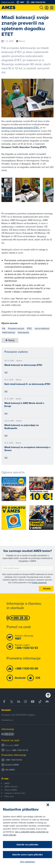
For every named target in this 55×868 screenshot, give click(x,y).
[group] (28, 190)
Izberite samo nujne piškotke (28, 855)
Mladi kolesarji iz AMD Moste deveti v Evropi (24, 405)
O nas (5, 779)
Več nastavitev (28, 862)
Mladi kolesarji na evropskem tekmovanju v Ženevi (27, 449)
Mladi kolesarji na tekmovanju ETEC (23, 365)
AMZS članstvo (11, 787)
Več (6, 372)
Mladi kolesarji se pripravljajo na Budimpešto (22, 427)
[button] (8, 190)
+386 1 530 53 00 (14, 760)
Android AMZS (12, 765)
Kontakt (6, 710)
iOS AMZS (10, 770)
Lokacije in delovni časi (15, 793)
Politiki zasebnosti (39, 582)
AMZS (7, 783)
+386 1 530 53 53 (20, 750)
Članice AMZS (11, 790)
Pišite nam (9, 796)
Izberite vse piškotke (27, 845)
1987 (16, 745)
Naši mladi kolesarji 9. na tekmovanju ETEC (27, 384)
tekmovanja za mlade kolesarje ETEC (20, 128)
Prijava (47, 589)
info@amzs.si (7, 720)
